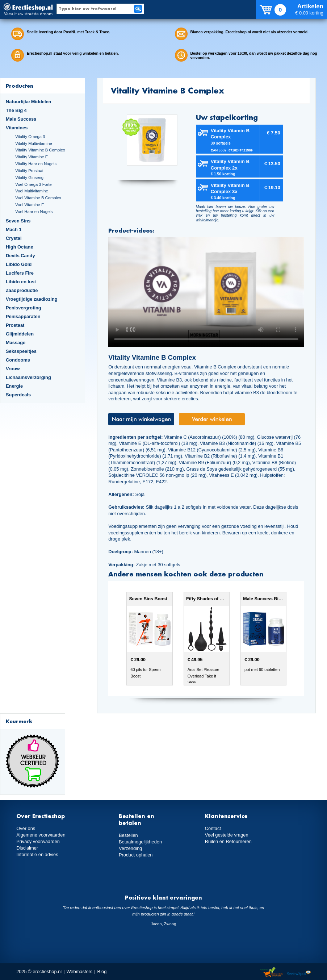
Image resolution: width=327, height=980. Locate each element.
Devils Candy (20, 256)
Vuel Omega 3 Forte (33, 184)
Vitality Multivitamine (33, 143)
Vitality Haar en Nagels (36, 164)
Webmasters (79, 971)
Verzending (130, 848)
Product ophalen (136, 855)
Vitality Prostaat (29, 171)
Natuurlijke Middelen (28, 102)
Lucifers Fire (20, 273)
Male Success (21, 119)
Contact (213, 828)
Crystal (14, 238)
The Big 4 (16, 110)
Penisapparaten (23, 316)
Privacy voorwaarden (38, 841)
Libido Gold (19, 264)
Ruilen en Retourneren (228, 841)
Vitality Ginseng (29, 178)
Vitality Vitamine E (32, 157)
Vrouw (13, 369)
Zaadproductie (22, 290)
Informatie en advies (37, 854)
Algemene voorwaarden (41, 835)
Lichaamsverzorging (28, 377)
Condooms (18, 360)
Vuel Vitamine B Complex (38, 198)
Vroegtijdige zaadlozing (32, 299)
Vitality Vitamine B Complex (40, 150)
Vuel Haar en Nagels (34, 212)
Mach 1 (14, 230)
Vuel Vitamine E (30, 205)
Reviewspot (299, 973)
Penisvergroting (24, 308)
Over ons (26, 828)
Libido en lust (21, 282)
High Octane (20, 247)
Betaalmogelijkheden (140, 842)
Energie (14, 386)
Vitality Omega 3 (30, 137)
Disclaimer (27, 848)
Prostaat (15, 325)
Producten (20, 86)
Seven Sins (18, 221)
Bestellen (128, 835)
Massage (16, 343)
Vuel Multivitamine (32, 191)
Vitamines (17, 128)
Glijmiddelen (20, 334)
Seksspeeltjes (21, 351)
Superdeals (18, 395)
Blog (102, 971)
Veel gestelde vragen (227, 835)
